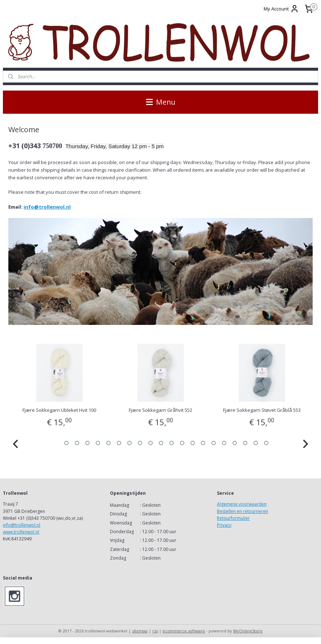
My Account (281, 9)
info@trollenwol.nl (47, 207)
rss (155, 631)
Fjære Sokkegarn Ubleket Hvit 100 (59, 410)
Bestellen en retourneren (242, 511)
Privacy (224, 525)
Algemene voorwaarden (242, 504)
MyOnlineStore (248, 631)
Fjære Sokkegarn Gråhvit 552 (160, 410)
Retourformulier (233, 518)
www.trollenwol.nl (21, 532)
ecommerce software (184, 631)
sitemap (140, 631)
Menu (161, 102)
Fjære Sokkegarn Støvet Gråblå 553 (262, 410)
